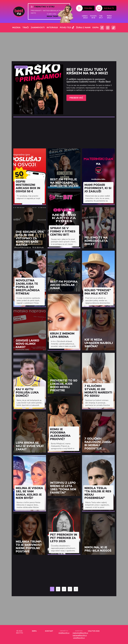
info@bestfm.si (64, 633)
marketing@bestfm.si (79, 633)
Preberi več (76, 98)
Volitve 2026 (94, 631)
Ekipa (34, 631)
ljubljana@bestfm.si (79, 635)
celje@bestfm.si (79, 638)
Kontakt (49, 631)
